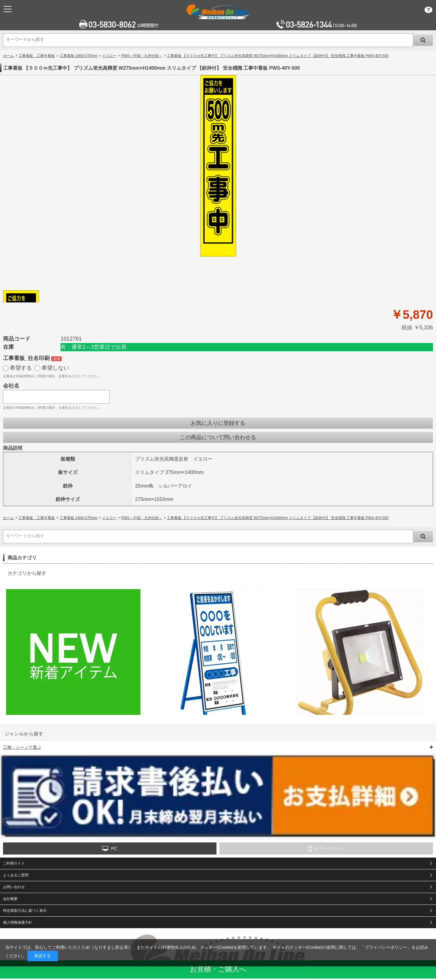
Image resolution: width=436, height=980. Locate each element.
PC (110, 849)
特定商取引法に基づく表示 (25, 911)
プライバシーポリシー (386, 947)
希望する (21, 368)
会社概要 (10, 899)
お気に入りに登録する (218, 423)
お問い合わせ (14, 887)
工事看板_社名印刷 (26, 358)
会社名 (11, 386)
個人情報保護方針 (18, 922)
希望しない (55, 368)
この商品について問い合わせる (218, 437)
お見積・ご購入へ (218, 969)
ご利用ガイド (14, 863)
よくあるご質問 (16, 875)
